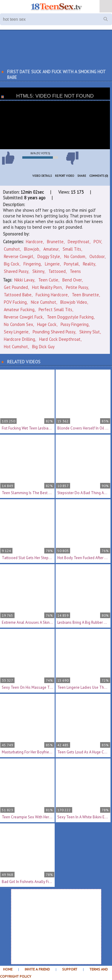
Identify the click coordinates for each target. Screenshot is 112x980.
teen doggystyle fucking (70, 317)
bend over (72, 280)
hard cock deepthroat (60, 339)
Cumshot (12, 249)
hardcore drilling (19, 339)
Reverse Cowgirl (19, 256)
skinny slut (90, 332)
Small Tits (72, 249)
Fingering (32, 264)
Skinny (38, 271)
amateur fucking (19, 310)
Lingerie (52, 264)
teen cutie (48, 280)
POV (97, 242)
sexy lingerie (16, 332)
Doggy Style (49, 256)
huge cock (47, 324)
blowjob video (74, 302)
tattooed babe (18, 295)
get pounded (16, 287)
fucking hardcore (52, 295)
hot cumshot (16, 347)
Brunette (55, 242)
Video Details (42, 176)
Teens (75, 271)
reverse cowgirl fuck (23, 317)
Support (70, 969)
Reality (89, 264)
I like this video (8, 158)
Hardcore (34, 242)
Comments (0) (99, 176)
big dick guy (43, 347)
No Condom (75, 256)
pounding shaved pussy (54, 332)
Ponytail (71, 264)
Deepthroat (79, 242)
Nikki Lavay (24, 280)
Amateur (51, 249)
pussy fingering (75, 324)
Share (82, 176)
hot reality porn (47, 287)
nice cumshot (44, 302)
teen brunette (85, 295)
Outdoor (97, 256)
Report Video (64, 176)
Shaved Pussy (16, 271)
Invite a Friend (37, 969)
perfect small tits (55, 310)
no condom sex (18, 324)
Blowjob (32, 249)
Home (8, 969)
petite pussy (77, 287)
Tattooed (57, 271)
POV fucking (15, 302)
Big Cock (12, 264)
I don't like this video (72, 158)
